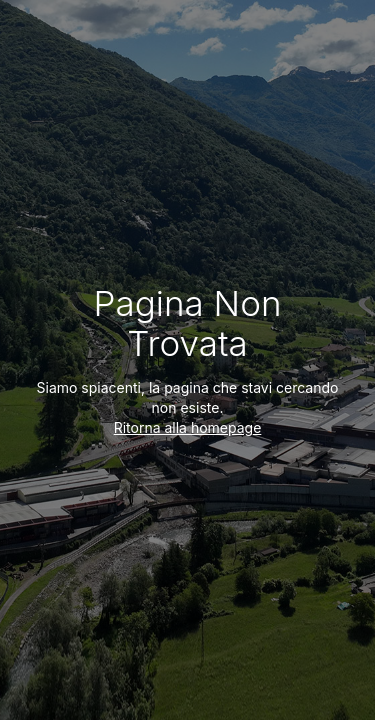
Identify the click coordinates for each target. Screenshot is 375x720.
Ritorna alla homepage (188, 427)
